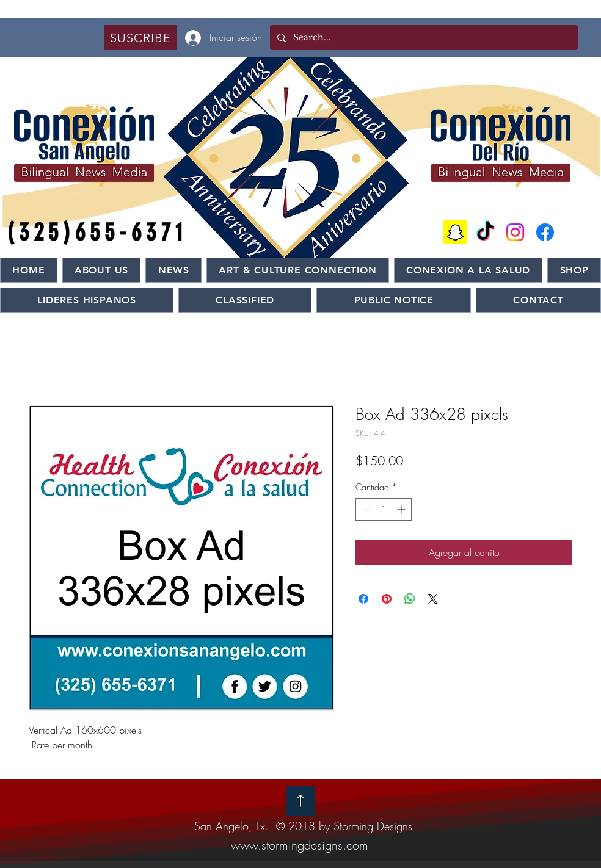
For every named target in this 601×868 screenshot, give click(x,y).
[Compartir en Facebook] (363, 599)
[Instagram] (515, 232)
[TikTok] (485, 232)
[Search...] (423, 38)
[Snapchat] (455, 232)
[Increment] (402, 509)
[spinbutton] (384, 509)
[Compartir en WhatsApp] (410, 599)
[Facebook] (545, 232)
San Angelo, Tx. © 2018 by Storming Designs (303, 826)
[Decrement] (365, 509)
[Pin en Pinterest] (387, 599)
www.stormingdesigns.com (300, 845)
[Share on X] (433, 599)
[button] (140, 38)
